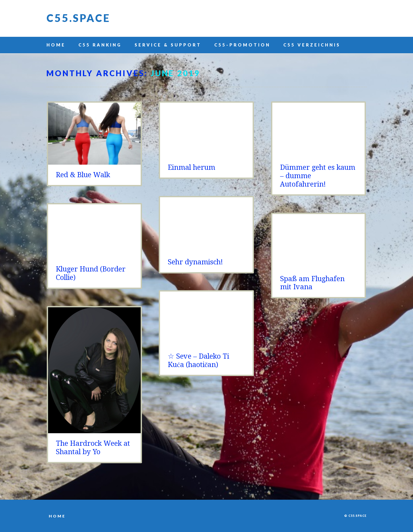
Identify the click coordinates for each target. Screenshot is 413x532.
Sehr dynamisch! (195, 262)
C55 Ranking (100, 45)
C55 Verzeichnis (312, 45)
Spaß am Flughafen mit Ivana (312, 283)
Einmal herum (191, 167)
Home (56, 45)
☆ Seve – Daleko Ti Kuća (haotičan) (198, 360)
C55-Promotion (242, 45)
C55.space (78, 18)
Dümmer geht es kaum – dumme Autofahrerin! (318, 176)
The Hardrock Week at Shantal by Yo (93, 448)
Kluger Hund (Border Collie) (91, 273)
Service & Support (168, 45)
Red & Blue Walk (83, 175)
